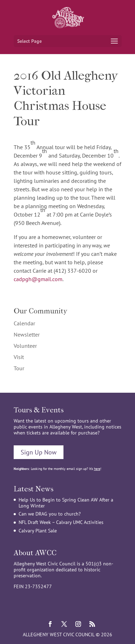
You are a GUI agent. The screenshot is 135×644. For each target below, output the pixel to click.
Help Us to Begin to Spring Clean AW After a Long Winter (66, 503)
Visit (19, 357)
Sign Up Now (39, 452)
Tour (19, 368)
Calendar (24, 323)
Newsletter (27, 334)
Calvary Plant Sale (38, 531)
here (97, 469)
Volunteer (25, 346)
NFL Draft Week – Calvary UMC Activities (61, 522)
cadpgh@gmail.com (38, 279)
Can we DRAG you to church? (50, 514)
